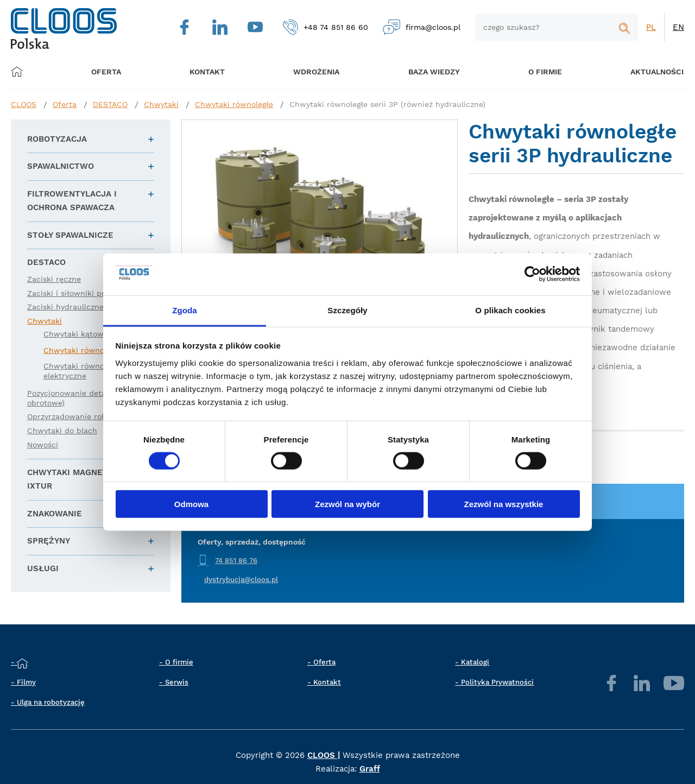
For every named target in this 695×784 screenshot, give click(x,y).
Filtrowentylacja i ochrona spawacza (72, 201)
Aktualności (641, 71)
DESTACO (110, 104)
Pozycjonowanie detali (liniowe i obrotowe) (87, 398)
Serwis (177, 682)
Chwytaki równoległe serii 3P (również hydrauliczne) (387, 104)
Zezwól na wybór (347, 504)
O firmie (532, 71)
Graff (370, 769)
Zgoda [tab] (185, 310)
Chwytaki (161, 104)
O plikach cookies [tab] (510, 310)
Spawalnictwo (61, 166)
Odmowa (191, 504)
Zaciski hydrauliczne (65, 307)
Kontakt (327, 682)
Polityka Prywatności (497, 682)
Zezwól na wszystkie (504, 504)
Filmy (26, 682)
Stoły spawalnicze (70, 235)
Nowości (43, 445)
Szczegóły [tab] (347, 310)
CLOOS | (324, 755)
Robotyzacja (57, 139)
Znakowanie (55, 514)
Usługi (43, 568)
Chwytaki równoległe (234, 104)
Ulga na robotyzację (51, 702)
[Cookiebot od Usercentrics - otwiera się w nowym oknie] (532, 274)
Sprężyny (49, 541)
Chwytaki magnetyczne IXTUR (81, 479)
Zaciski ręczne (54, 279)
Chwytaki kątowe (76, 334)
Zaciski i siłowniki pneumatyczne (89, 293)
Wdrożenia (310, 71)
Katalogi (475, 662)
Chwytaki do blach (62, 431)
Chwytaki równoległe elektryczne (83, 371)
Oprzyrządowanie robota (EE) (82, 416)
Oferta (110, 71)
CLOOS (24, 104)
